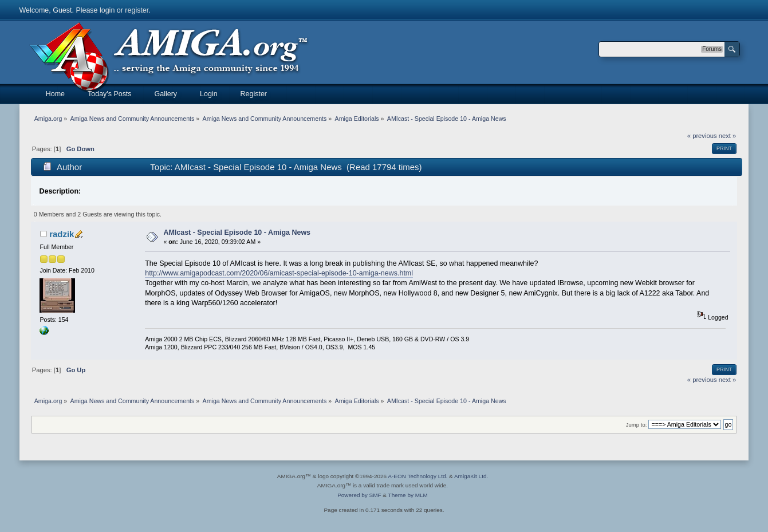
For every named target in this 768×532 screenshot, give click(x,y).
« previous (702, 136)
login (107, 10)
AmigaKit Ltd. (471, 476)
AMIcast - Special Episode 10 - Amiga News (237, 232)
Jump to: (637, 425)
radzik (62, 234)
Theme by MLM (408, 495)
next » (728, 136)
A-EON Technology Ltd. (418, 476)
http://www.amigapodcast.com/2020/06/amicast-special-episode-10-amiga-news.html (279, 273)
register (137, 10)
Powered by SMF (359, 495)
